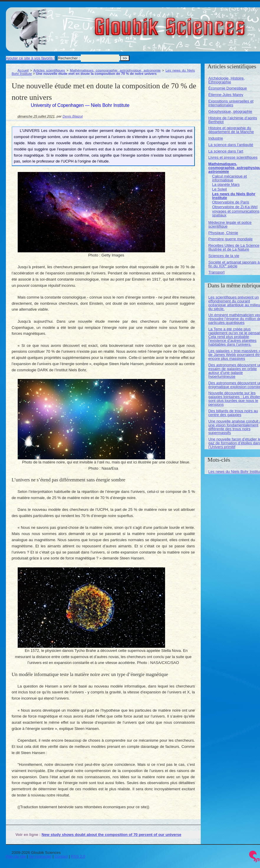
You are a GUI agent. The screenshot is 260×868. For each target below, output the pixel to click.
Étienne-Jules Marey (226, 95)
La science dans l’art (226, 151)
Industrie (216, 138)
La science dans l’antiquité (231, 145)
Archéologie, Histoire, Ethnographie (227, 80)
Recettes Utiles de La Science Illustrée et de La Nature (234, 247)
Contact (61, 856)
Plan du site (16, 856)
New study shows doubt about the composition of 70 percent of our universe (111, 835)
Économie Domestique (228, 88)
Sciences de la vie (224, 256)
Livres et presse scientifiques (233, 157)
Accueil (23, 70)
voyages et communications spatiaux (236, 213)
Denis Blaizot (73, 116)
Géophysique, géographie (230, 111)
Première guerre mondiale (231, 239)
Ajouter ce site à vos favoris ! (30, 58)
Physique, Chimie (223, 233)
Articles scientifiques (49, 70)
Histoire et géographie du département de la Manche (231, 130)
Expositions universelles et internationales (231, 103)
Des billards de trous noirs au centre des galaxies (233, 413)
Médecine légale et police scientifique (230, 224)
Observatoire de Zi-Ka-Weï (235, 207)
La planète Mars (226, 184)
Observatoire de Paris (231, 202)
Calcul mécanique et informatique (230, 178)
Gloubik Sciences (203, 23)
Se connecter (40, 856)
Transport (217, 272)
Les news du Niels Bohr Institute (234, 196)
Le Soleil (220, 189)
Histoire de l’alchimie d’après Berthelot (233, 120)
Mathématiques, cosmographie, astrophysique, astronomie (115, 70)
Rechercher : (69, 58)
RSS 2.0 (78, 856)
